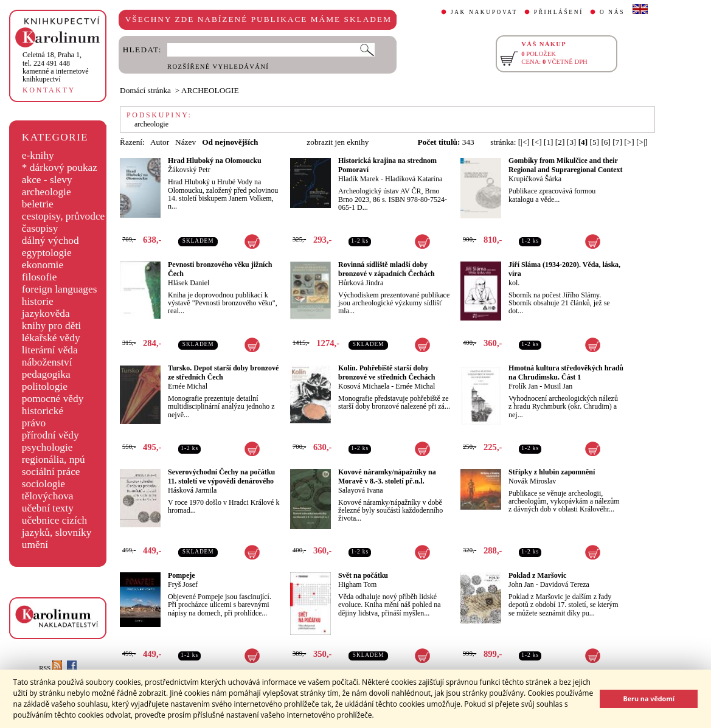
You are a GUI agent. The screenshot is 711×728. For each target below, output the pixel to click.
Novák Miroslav (532, 481)
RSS (50, 668)
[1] (549, 142)
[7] (617, 142)
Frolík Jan (523, 386)
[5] (595, 142)
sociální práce (51, 472)
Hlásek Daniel (189, 283)
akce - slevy (47, 180)
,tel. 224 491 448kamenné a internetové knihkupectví (56, 67)
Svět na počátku (363, 575)
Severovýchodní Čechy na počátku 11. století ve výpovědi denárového (221, 477)
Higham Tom (357, 584)
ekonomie (43, 265)
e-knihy (38, 155)
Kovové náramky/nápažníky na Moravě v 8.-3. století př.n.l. (387, 477)
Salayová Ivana (361, 490)
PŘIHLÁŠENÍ (559, 12)
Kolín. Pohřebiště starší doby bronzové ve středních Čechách (387, 373)
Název (186, 142)
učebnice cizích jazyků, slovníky (57, 526)
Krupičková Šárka (535, 179)
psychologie (47, 447)
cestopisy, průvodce (64, 216)
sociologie (43, 484)
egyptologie (47, 253)
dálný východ (50, 241)
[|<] (524, 142)
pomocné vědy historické (53, 405)
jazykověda (46, 314)
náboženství (47, 362)
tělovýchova (48, 496)
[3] (572, 142)
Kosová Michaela (364, 386)
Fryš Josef (183, 584)
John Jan (521, 584)
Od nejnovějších (230, 142)
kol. (514, 283)
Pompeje (182, 575)
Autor (160, 142)
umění (35, 545)
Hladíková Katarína (414, 179)
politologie (45, 387)
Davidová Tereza (565, 584)
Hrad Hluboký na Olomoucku (215, 161)
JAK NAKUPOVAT (484, 12)
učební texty (48, 508)
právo (34, 423)
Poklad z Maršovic (537, 575)
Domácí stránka (145, 90)
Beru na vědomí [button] (649, 699)
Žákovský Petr (189, 170)
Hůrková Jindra (361, 283)
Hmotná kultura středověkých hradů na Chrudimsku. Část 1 (566, 373)
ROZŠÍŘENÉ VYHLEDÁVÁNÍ (218, 67)
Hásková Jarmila (192, 490)
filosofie (40, 277)
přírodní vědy (50, 435)
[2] (560, 142)
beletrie (38, 204)
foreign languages (60, 289)
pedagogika (46, 374)
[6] (606, 142)
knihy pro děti (51, 326)
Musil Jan (558, 386)
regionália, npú (54, 459)
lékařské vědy (51, 338)
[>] (629, 142)
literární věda (50, 350)
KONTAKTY (49, 90)
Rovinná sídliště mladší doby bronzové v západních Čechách (387, 269)
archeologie (47, 192)
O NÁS (612, 12)
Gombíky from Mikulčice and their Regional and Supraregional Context (565, 165)
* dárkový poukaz (60, 168)
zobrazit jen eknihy (338, 142)
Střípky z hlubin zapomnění (552, 472)
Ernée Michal (188, 386)
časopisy (40, 228)
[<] (536, 142)
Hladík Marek (359, 179)
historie (38, 301)
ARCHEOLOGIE (210, 90)
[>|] (642, 142)
